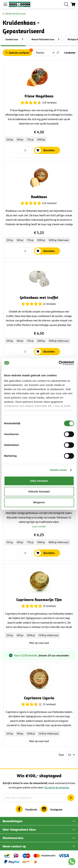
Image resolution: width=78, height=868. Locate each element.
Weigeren (39, 502)
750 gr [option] (30, 140)
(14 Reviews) (49, 102)
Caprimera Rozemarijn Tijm (39, 600)
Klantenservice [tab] (13, 838)
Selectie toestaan (39, 491)
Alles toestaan (39, 481)
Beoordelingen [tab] (13, 821)
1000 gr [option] (41, 140)
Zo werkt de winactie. (57, 787)
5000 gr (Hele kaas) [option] (59, 240)
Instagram (56, 809)
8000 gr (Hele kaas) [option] (59, 542)
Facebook (31, 809)
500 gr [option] (20, 140)
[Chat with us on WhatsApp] (72, 862)
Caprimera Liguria (39, 698)
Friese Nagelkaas (39, 96)
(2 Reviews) (49, 304)
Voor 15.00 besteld (26, 655)
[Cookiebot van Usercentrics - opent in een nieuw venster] (59, 363)
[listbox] (39, 140)
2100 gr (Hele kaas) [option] (49, 635)
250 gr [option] (10, 140)
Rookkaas (39, 197)
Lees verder (39, 526)
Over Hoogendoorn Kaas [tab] (19, 829)
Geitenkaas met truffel (39, 298)
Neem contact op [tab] (14, 846)
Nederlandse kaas (15, 13)
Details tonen (58, 470)
